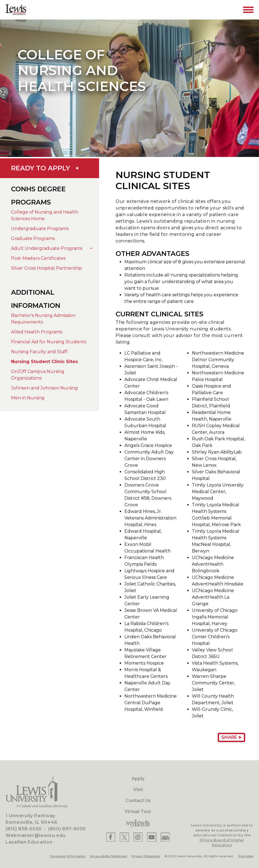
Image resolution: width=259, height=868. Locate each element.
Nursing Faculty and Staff (39, 352)
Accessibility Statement (109, 856)
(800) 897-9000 (67, 829)
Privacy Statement (146, 856)
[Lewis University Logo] (16, 10)
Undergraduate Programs (40, 229)
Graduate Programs (33, 238)
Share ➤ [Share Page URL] (231, 737)
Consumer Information (68, 856)
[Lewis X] (124, 837)
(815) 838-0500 (24, 829)
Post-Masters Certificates (38, 258)
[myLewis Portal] (138, 824)
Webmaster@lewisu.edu (36, 835)
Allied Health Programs (37, 332)
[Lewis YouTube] (152, 837)
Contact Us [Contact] (138, 801)
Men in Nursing (28, 398)
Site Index (246, 856)
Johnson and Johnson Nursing (44, 388)
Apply (138, 779)
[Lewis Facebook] (111, 837)
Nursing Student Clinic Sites (44, 362)
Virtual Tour (138, 812)
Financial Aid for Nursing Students (49, 342)
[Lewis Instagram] (138, 837)
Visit (138, 790)
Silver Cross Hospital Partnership (47, 268)
